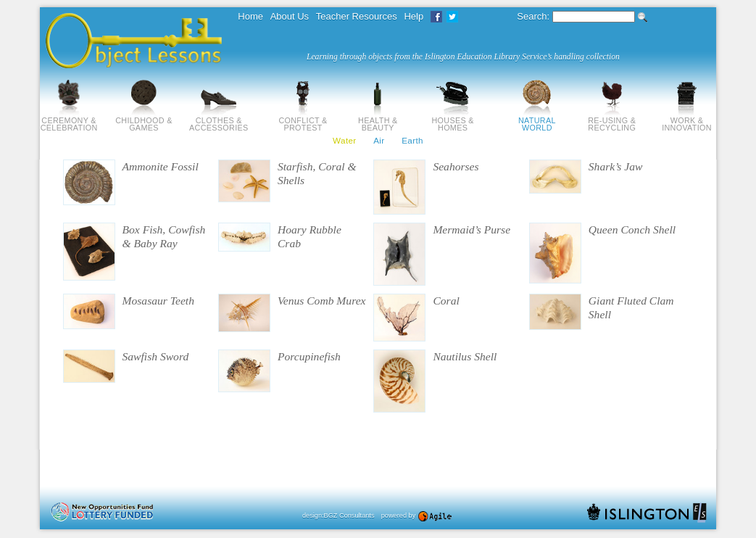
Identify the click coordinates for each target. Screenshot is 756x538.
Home (250, 16)
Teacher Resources (357, 16)
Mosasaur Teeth (159, 301)
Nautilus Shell (465, 356)
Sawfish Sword (156, 356)
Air (379, 140)
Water (345, 140)
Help (414, 16)
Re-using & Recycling (612, 120)
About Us (290, 16)
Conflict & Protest (303, 120)
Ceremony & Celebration (69, 120)
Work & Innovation (687, 120)
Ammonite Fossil (161, 166)
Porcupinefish (309, 356)
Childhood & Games (144, 120)
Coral (446, 301)
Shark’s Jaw (616, 166)
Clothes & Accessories (219, 120)
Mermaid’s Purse (472, 229)
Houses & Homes (452, 120)
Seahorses (456, 166)
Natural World (537, 120)
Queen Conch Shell (632, 229)
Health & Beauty (378, 120)
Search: (533, 16)
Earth (412, 140)
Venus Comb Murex (322, 301)
